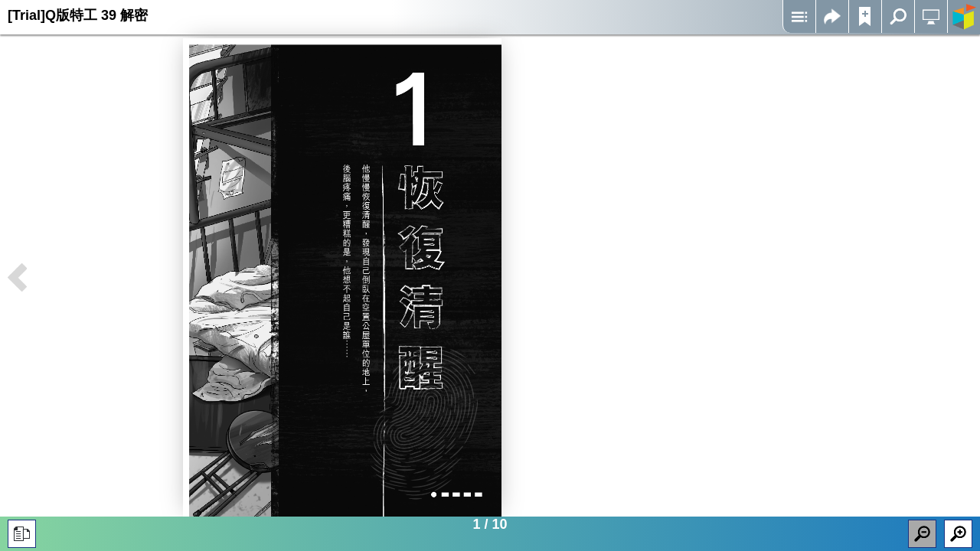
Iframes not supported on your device (342, 277)
